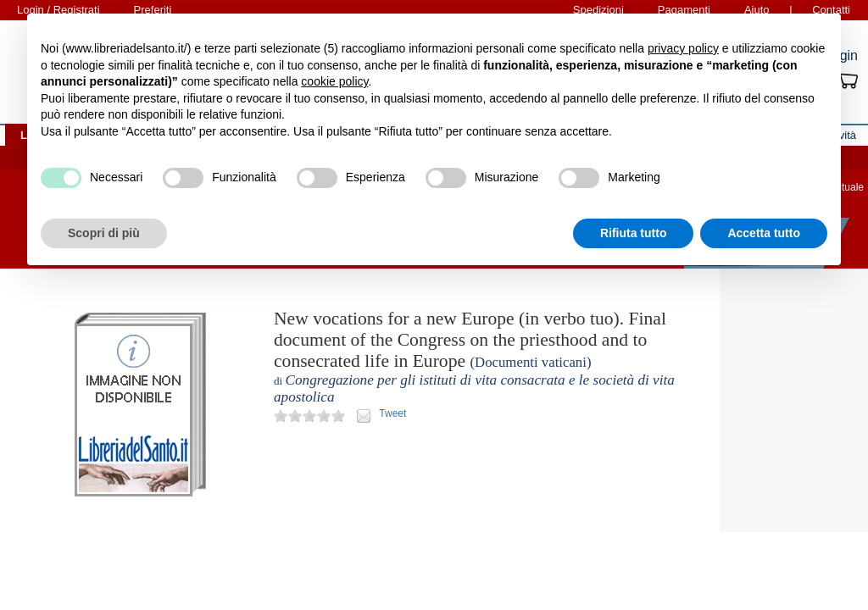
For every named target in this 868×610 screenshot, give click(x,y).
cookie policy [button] (334, 81)
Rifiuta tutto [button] (634, 233)
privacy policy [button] (683, 48)
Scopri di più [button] (104, 233)
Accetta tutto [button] (764, 233)
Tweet (392, 413)
